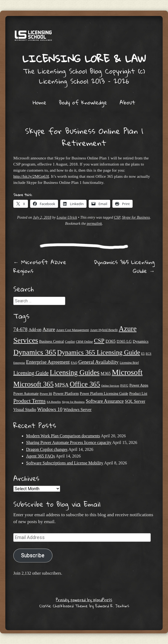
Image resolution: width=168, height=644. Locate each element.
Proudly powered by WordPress (84, 600)
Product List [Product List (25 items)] (138, 394)
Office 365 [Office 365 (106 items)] (85, 384)
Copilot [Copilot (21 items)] (70, 342)
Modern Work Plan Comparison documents (63, 436)
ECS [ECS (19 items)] (148, 354)
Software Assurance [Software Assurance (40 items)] (105, 401)
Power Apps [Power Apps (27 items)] (139, 385)
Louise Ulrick (67, 217)
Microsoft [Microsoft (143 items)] (127, 372)
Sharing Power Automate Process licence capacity (69, 442)
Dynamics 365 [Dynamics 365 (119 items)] (35, 352)
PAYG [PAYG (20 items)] (124, 385)
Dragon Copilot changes (47, 449)
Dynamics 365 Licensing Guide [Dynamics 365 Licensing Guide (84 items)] (99, 352)
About (127, 102)
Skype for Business (136, 217)
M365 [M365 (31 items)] (106, 373)
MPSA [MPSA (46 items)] (62, 385)
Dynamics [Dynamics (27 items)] (140, 341)
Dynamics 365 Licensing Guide (124, 266)
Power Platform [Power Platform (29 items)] (66, 393)
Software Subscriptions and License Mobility (65, 463)
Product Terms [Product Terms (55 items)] (29, 401)
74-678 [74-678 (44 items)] (20, 329)
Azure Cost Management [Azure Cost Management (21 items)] (73, 330)
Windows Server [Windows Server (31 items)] (77, 410)
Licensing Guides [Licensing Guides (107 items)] (75, 372)
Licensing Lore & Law (84, 58)
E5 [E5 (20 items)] (143, 354)
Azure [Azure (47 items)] (49, 329)
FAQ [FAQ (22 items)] (74, 363)
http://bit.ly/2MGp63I (31, 176)
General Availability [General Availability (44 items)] (98, 362)
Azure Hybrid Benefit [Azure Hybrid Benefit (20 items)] (104, 330)
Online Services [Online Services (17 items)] (110, 386)
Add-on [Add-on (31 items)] (35, 330)
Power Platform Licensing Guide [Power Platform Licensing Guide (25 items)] (104, 394)
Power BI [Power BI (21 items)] (46, 394)
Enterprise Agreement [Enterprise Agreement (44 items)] (48, 362)
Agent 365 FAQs (40, 456)
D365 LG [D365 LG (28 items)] (124, 341)
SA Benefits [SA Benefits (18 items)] (54, 402)
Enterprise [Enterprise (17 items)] (19, 363)
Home (40, 102)
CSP (117, 217)
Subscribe (33, 555)
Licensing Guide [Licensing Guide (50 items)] (31, 373)
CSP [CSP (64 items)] (99, 341)
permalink (94, 224)
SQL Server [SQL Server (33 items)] (135, 401)
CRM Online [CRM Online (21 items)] (84, 342)
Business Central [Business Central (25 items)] (52, 342)
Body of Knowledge (83, 102)
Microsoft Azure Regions (40, 266)
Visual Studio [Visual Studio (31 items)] (25, 410)
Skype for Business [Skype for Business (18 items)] (73, 402)
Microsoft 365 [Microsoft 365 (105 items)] (34, 384)
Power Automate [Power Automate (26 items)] (26, 393)
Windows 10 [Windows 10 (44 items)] (50, 409)
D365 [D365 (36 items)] (110, 341)
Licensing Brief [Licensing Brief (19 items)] (129, 363)
